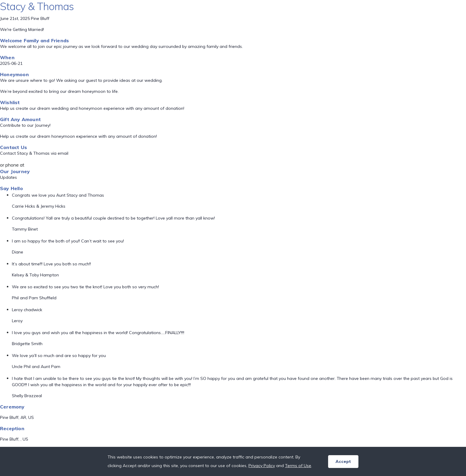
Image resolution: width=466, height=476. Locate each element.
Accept (343, 461)
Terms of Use (298, 466)
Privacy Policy (262, 466)
